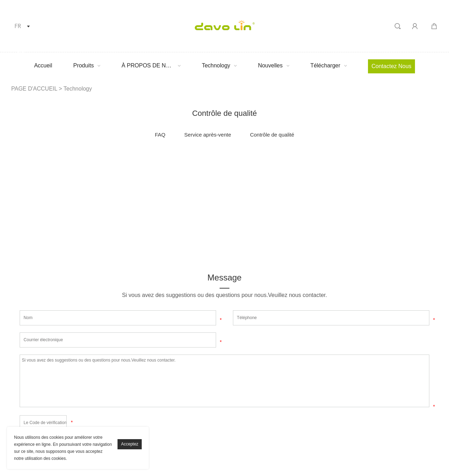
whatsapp (175, 162)
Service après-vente (207, 135)
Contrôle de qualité (272, 135)
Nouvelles (270, 65)
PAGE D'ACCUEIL (34, 89)
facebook (27, 162)
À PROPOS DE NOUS (148, 65)
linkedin (56, 162)
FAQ (160, 135)
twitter (86, 162)
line (146, 162)
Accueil (43, 65)
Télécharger (325, 65)
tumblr (205, 162)
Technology (216, 65)
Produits (84, 65)
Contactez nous (391, 66)
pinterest (116, 162)
